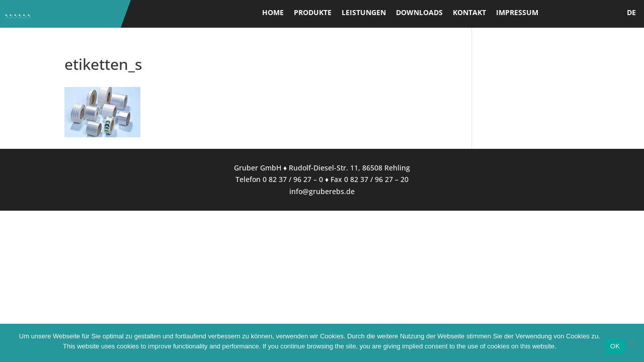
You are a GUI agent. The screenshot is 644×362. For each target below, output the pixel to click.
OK (615, 346)
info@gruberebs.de (322, 191)
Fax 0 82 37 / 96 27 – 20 (370, 179)
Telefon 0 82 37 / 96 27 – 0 (279, 179)
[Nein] (631, 343)
